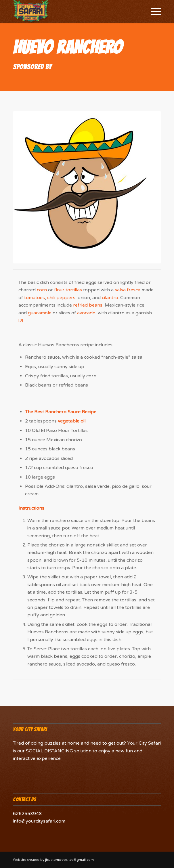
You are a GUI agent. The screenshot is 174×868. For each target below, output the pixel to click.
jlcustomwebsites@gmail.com (69, 860)
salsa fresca (128, 290)
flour (59, 290)
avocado (86, 313)
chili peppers (61, 298)
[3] (21, 320)
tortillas (74, 290)
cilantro (110, 298)
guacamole (40, 313)
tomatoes (35, 298)
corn (42, 290)
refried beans (88, 305)
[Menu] (153, 12)
